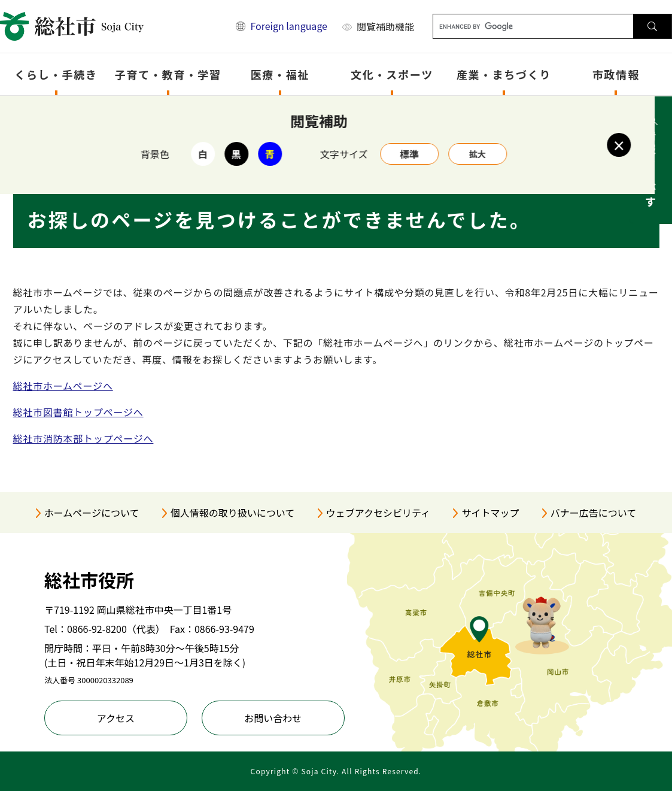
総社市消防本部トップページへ (83, 438)
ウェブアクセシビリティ (378, 513)
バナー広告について (594, 513)
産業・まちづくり (504, 74)
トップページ (75, 112)
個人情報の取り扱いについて (233, 513)
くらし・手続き (56, 74)
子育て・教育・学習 (168, 74)
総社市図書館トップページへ (78, 412)
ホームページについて (92, 513)
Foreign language (289, 26)
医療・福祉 (280, 74)
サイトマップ (490, 513)
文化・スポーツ (392, 74)
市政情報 (616, 74)
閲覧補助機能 (385, 26)
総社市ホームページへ (63, 386)
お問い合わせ (273, 718)
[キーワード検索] (533, 26)
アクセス (116, 718)
